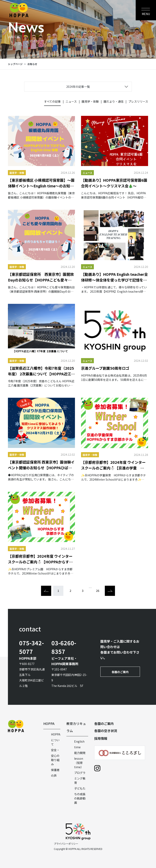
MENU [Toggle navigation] (146, 14)
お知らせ (32, 64)
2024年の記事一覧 (78, 87)
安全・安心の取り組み (55, 757)
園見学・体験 (90, 101)
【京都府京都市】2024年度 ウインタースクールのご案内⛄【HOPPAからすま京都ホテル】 (40, 559)
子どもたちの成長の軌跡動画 (80, 795)
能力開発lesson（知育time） (80, 760)
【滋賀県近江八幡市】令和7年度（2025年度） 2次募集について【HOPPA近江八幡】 (41, 371)
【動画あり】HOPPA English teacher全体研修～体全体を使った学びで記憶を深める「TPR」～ (114, 277)
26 (98, 591)
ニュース (71, 101)
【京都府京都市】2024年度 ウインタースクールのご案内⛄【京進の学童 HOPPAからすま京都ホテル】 (113, 465)
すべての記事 (52, 101)
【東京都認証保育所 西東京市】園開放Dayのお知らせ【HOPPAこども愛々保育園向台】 (41, 277)
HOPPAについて (56, 739)
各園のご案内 (120, 672)
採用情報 (101, 738)
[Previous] (46, 591)
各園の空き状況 (106, 731)
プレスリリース (138, 101)
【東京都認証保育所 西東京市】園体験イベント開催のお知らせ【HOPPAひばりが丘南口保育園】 (41, 465)
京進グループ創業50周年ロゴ (105, 368)
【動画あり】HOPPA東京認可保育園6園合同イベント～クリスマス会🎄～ (114, 183)
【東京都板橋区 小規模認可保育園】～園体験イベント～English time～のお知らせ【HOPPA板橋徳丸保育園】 (41, 183)
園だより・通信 (114, 101)
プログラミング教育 (80, 778)
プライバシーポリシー (66, 844)
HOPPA (49, 724)
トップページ (15, 64)
